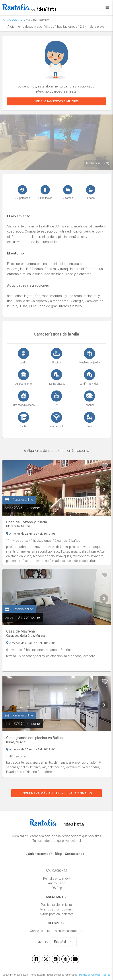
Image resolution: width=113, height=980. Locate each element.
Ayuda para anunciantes (56, 914)
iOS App (56, 888)
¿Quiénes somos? (39, 854)
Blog (58, 854)
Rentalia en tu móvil (57, 879)
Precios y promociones (57, 909)
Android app (57, 883)
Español (64, 942)
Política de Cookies (90, 975)
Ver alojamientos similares (56, 101)
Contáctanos (74, 854)
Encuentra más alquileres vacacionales (56, 793)
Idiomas (42, 941)
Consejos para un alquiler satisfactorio (57, 931)
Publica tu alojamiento (56, 905)
